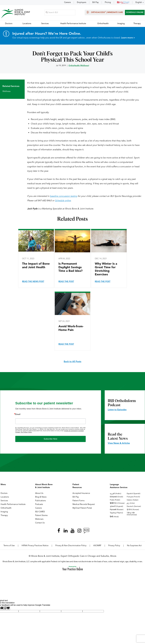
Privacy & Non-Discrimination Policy (71, 546)
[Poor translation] (7, 608)
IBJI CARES (40, 512)
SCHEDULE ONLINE (135, 13)
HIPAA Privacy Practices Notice (35, 546)
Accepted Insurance (81, 494)
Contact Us (40, 523)
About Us (39, 494)
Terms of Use (9, 546)
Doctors (4, 494)
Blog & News (41, 497)
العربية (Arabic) (116, 494)
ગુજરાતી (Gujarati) (116, 507)
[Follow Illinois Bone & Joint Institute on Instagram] (79, 531)
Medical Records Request (84, 505)
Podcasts (39, 505)
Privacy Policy (114, 546)
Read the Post (66, 282)
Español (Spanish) (134, 494)
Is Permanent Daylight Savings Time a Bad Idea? (70, 268)
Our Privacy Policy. (26, 432)
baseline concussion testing (64, 196)
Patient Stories (41, 516)
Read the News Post (33, 282)
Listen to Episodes (117, 410)
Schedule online (63, 201)
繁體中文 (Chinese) (117, 503)
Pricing (108, 2)
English (139, 2)
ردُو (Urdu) (131, 503)
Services (4, 501)
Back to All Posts (72, 362)
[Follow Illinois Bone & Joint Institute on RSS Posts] (86, 531)
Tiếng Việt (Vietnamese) (132, 514)
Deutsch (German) (134, 507)
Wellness (6, 92)
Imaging (4, 512)
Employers (82, 2)
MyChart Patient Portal (82, 508)
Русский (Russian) (117, 510)
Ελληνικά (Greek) (116, 497)
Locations (5, 497)
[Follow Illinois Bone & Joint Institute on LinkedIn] (66, 531)
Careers (67, 2)
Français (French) (133, 497)
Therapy (4, 516)
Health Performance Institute (13, 505)
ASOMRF (97, 546)
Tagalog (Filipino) (116, 513)
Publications (40, 501)
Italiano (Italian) (133, 500)
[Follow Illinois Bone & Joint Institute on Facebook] (59, 531)
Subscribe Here (50, 439)
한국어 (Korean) (133, 510)
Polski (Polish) (115, 500)
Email (18, 415)
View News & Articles (119, 443)
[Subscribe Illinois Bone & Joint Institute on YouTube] (72, 531)
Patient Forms (78, 501)
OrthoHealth (6, 508)
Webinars (39, 519)
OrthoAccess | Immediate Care (104, 12)
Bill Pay (95, 2)
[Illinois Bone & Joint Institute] (16, 14)
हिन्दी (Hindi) (114, 517)
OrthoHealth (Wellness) (79, 66)
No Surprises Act (134, 546)
